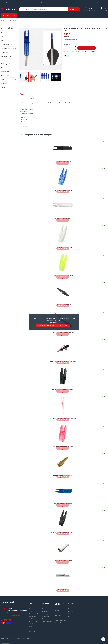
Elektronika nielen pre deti (8, 48)
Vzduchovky (4, 33)
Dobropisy (71, 614)
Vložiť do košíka (87, 48)
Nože (2, 68)
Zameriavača (4, 52)
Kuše (2, 37)
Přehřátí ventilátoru (60, 620)
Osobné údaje (71, 609)
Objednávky (71, 611)
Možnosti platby (46, 616)
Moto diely (4, 83)
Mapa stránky (33, 632)
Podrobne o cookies (34, 614)
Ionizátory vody (5, 72)
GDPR (31, 611)
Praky (2, 79)
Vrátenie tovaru (46, 619)
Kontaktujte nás (41, 2)
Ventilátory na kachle (7, 45)
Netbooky (4, 60)
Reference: (67, 37)
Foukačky (3, 87)
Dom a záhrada (5, 76)
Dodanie (44, 609)
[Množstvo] (70, 48)
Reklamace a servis (47, 621)
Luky (2, 41)
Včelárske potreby (6, 64)
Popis (22, 94)
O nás (30, 609)
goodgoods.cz (13, 638)
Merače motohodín (6, 56)
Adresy (70, 616)
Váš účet (71, 603)
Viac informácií (54, 322)
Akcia (30, 627)
